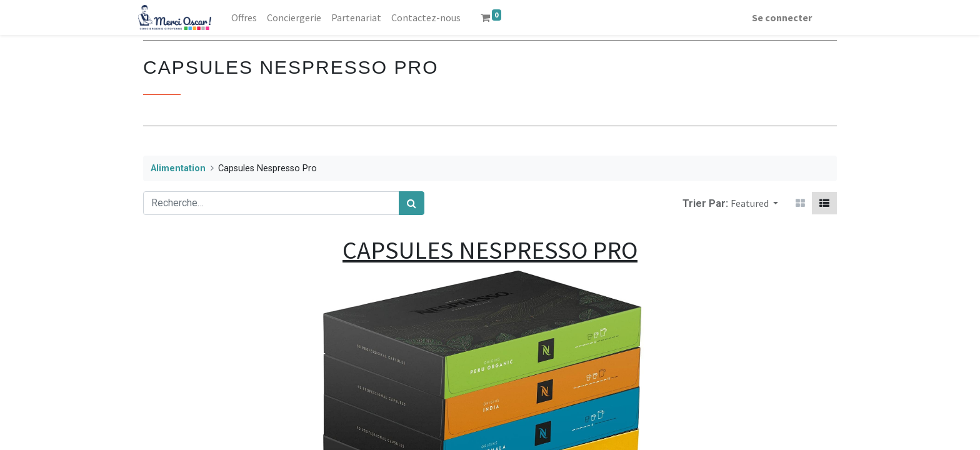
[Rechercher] (412, 203)
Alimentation (178, 168)
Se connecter (777, 17)
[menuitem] (249, 17)
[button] (754, 203)
